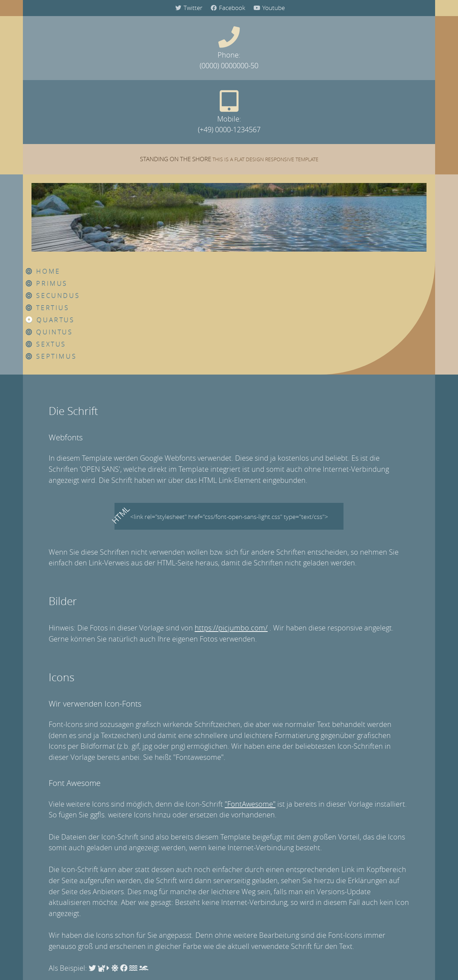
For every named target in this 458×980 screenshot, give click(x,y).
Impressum (191, 961)
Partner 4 (328, 897)
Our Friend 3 (332, 931)
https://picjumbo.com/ (231, 448)
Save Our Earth (198, 885)
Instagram (190, 827)
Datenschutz (230, 961)
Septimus (262, 176)
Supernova (193, 908)
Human (188, 862)
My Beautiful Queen (204, 919)
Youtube (268, 8)
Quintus (260, 152)
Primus (258, 103)
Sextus (257, 164)
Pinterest (270, 827)
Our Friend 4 (332, 943)
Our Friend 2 (332, 919)
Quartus (262, 140)
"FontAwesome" (250, 624)
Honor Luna (194, 897)
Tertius (259, 128)
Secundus (264, 115)
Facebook (227, 8)
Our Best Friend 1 (339, 908)
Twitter (188, 8)
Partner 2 (328, 874)
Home (254, 91)
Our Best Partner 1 (340, 862)
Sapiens (189, 874)
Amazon (230, 827)
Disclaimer (268, 961)
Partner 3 (328, 885)
